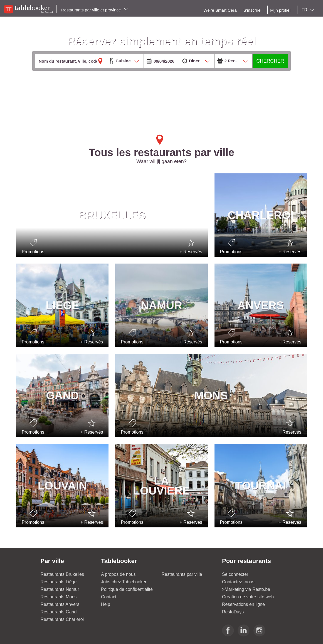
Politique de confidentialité (127, 589)
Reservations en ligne (243, 604)
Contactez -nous (238, 582)
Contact (109, 597)
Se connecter (235, 574)
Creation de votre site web (248, 597)
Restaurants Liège (59, 582)
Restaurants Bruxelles (62, 574)
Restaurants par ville (182, 574)
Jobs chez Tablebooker (124, 582)
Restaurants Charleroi (62, 619)
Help (106, 604)
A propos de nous (118, 574)
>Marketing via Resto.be (246, 589)
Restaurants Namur (60, 589)
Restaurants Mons (59, 597)
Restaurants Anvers (60, 604)
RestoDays (233, 612)
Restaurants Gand (59, 612)
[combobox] (309, 10)
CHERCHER (270, 61)
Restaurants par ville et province (95, 10)
